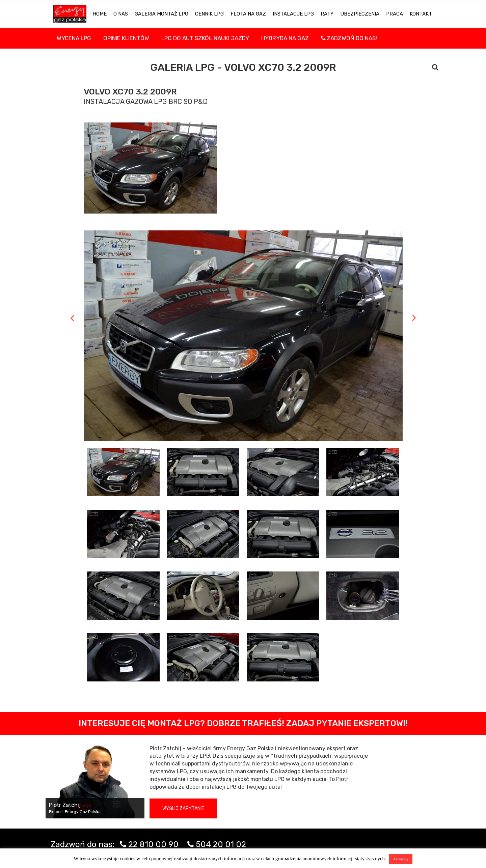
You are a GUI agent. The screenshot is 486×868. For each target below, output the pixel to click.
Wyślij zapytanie (183, 808)
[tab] (124, 472)
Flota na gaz (248, 14)
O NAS (121, 14)
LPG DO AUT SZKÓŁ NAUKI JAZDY (205, 38)
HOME (100, 14)
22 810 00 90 (153, 844)
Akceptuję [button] (401, 859)
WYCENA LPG (74, 38)
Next (414, 318)
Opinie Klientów (126, 38)
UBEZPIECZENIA (360, 14)
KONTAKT (421, 14)
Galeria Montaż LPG (161, 14)
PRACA (395, 14)
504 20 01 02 (221, 844)
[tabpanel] (243, 336)
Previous (72, 318)
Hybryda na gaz (285, 38)
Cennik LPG (209, 14)
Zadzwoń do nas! (349, 38)
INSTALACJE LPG (293, 14)
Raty (327, 14)
